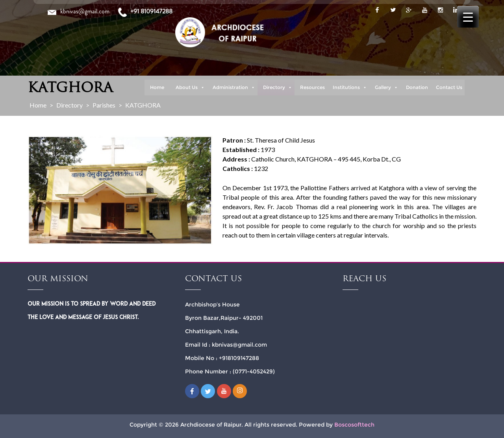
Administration (234, 87)
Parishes (104, 105)
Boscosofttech (354, 425)
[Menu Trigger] (468, 17)
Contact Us (449, 87)
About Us (190, 87)
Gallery (386, 87)
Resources (312, 87)
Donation (417, 87)
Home (157, 87)
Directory (278, 87)
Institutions (350, 87)
